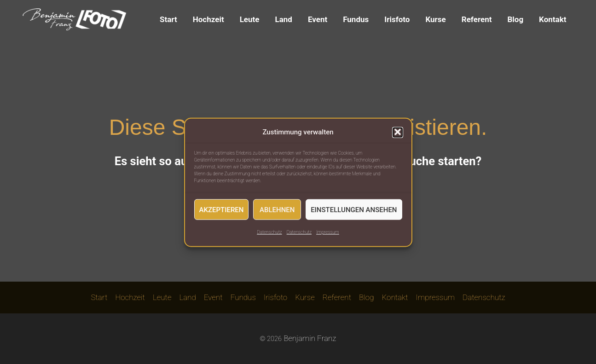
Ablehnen (277, 213)
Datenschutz (269, 235)
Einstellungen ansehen (354, 213)
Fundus (356, 19)
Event (318, 19)
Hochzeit (208, 19)
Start (168, 19)
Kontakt (553, 19)
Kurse (435, 19)
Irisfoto (397, 19)
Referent (477, 19)
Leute (250, 19)
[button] (398, 135)
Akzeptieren (222, 213)
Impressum (328, 235)
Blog (515, 19)
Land (283, 19)
